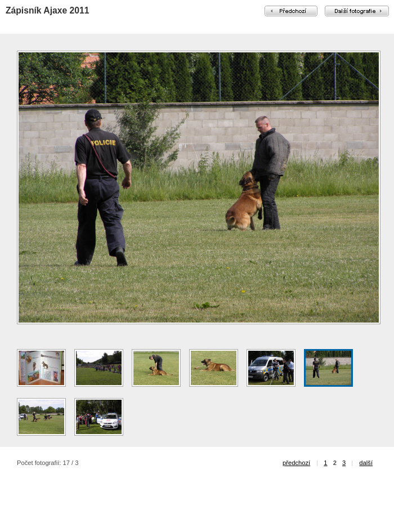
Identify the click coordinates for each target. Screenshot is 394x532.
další (366, 463)
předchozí (296, 463)
